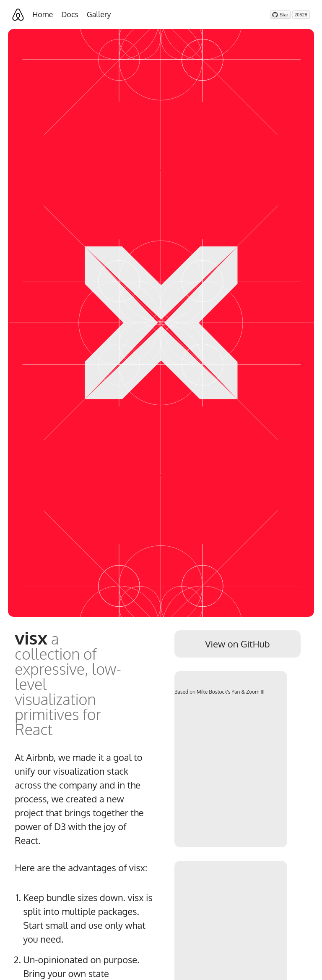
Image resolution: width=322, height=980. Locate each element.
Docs (70, 14)
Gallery (99, 14)
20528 (301, 15)
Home (43, 14)
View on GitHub (237, 644)
